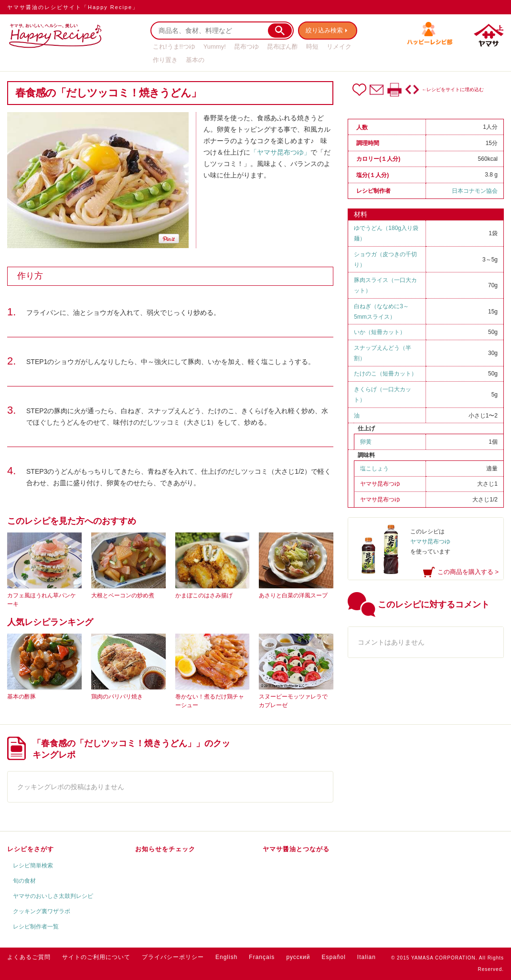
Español (333, 957)
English (226, 957)
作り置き (165, 60)
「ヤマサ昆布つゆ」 (280, 152)
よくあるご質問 (29, 957)
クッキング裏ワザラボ (42, 911)
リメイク (339, 47)
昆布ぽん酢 (282, 47)
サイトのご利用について (96, 957)
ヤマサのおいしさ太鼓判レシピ (53, 896)
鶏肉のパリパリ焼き (117, 697)
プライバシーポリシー (173, 957)
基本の (195, 60)
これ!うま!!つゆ (174, 47)
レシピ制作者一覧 (36, 927)
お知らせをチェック (165, 849)
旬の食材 (24, 881)
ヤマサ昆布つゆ (380, 484)
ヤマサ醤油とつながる (296, 849)
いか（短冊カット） (380, 332)
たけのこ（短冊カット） (385, 374)
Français (262, 957)
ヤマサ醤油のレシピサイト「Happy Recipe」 (73, 7)
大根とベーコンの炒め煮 (123, 595)
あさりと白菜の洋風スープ (293, 595)
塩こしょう (374, 469)
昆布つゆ (246, 47)
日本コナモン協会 (475, 191)
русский (298, 957)
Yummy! (215, 47)
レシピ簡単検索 (33, 865)
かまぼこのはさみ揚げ (204, 595)
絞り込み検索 (325, 30)
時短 (312, 47)
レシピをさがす (31, 849)
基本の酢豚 (21, 697)
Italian (367, 957)
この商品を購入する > (468, 572)
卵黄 (366, 442)
